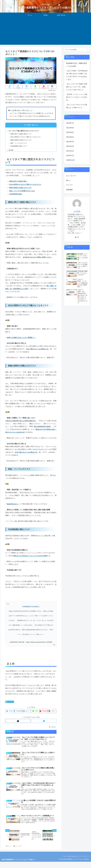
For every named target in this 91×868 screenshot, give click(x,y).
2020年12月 (70, 160)
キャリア (69, 185)
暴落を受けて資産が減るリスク (22, 134)
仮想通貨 (69, 190)
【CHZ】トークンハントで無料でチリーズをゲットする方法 (77, 97)
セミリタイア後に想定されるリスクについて (25, 131)
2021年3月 (70, 146)
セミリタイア (10, 703)
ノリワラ (77, 211)
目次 (29, 125)
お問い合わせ (71, 863)
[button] (88, 50)
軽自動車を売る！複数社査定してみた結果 (77, 65)
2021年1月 (70, 156)
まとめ (11, 151)
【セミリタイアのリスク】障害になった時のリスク (77, 106)
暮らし (69, 180)
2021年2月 (70, 151)
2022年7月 (70, 123)
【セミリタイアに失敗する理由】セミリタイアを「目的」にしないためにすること (77, 87)
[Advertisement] (45, 32)
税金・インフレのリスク (19, 144)
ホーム (63, 863)
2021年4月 (70, 142)
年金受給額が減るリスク (19, 147)
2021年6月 (70, 132)
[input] (77, 50)
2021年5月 (70, 137)
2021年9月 (70, 128)
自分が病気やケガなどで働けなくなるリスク (27, 137)
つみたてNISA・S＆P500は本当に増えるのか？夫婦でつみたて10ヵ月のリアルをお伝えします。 (77, 75)
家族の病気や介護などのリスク (22, 140)
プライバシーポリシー (82, 863)
